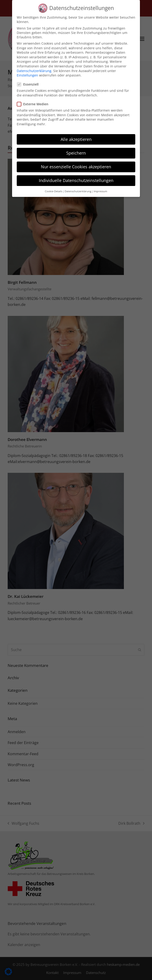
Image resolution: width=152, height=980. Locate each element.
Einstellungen (27, 71)
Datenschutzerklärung (34, 67)
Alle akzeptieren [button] (76, 135)
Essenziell (29, 80)
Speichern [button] (76, 149)
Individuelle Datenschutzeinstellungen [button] (76, 176)
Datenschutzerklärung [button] (78, 187)
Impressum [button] (100, 187)
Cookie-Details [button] (54, 187)
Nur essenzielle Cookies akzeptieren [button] (76, 163)
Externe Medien (34, 100)
